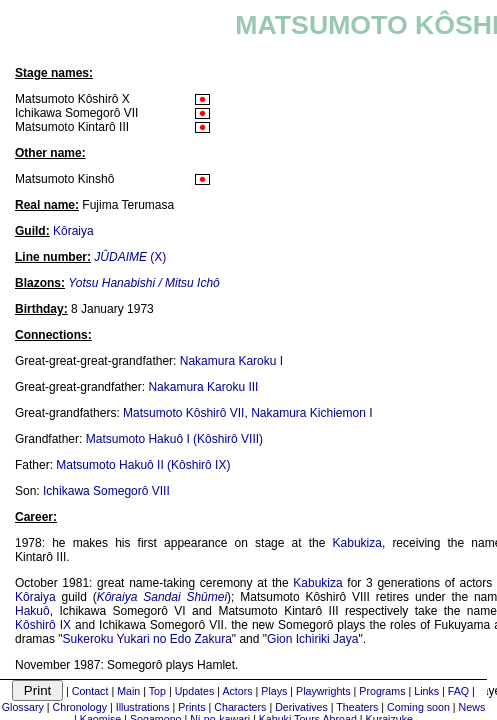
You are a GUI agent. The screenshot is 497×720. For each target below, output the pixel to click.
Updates (195, 691)
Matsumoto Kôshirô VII (183, 413)
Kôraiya (73, 231)
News (472, 707)
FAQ (458, 691)
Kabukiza (357, 543)
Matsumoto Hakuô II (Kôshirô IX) (143, 465)
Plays (274, 691)
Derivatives (301, 707)
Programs (382, 691)
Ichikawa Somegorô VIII (106, 491)
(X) (130, 257)
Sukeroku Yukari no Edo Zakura (147, 639)
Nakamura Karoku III (203, 387)
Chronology (80, 707)
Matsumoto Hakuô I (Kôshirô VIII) (174, 439)
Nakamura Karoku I (231, 361)
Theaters (357, 707)
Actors (237, 691)
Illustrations (143, 707)
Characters (240, 707)
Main (128, 691)
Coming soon (418, 707)
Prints (191, 707)
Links (426, 691)
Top (157, 691)
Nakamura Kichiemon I (311, 413)
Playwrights (323, 691)
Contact (90, 691)
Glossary (23, 707)
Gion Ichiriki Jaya (312, 639)
